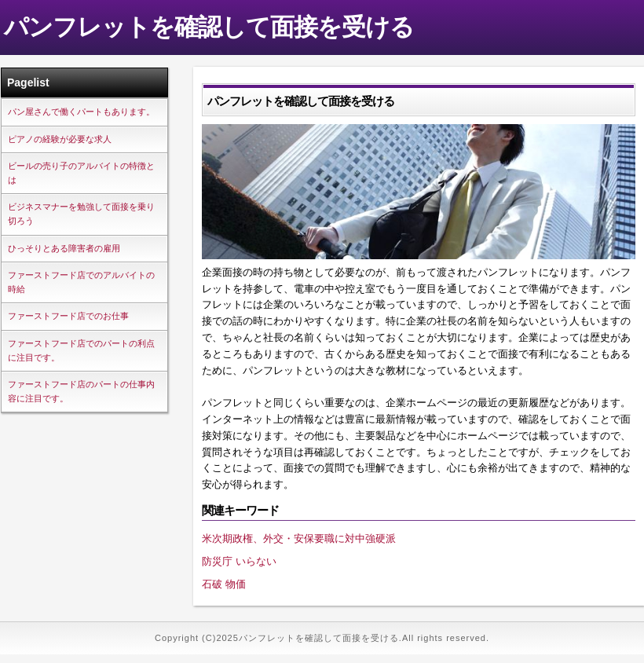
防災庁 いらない (239, 561)
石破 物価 (224, 584)
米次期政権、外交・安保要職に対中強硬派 (299, 538)
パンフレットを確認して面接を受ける (209, 27)
